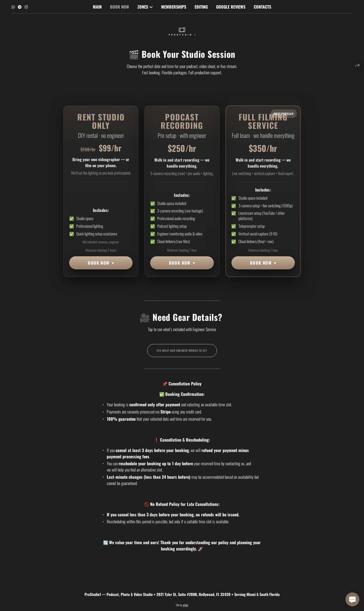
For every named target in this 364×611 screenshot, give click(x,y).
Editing (201, 7)
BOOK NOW (101, 263)
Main (97, 7)
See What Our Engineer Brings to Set (182, 355)
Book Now (120, 7)
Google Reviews (231, 7)
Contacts (262, 7)
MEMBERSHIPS (174, 7)
